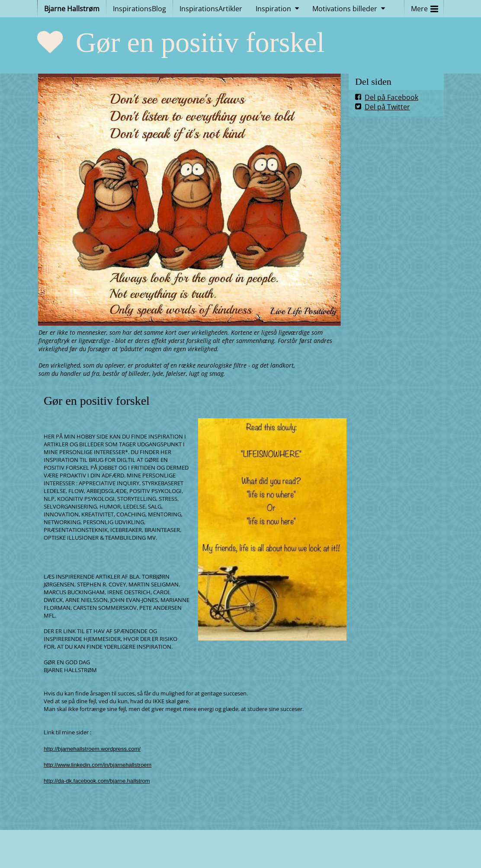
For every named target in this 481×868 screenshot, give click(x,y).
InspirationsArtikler (211, 9)
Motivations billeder (345, 9)
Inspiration (273, 9)
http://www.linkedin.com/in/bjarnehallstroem (98, 765)
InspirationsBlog (139, 9)
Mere (425, 7)
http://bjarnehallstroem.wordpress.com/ (92, 749)
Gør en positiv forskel (200, 42)
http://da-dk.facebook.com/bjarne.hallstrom (97, 781)
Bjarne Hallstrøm (72, 9)
